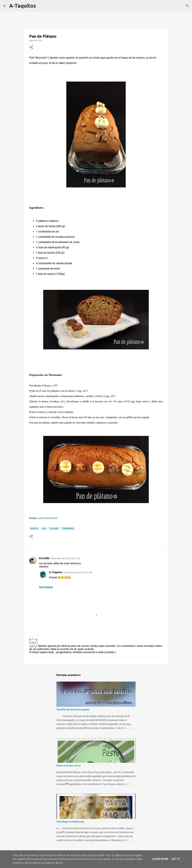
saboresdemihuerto (48, 518)
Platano (54, 529)
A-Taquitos (23, 6)
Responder (46, 587)
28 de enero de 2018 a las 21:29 (65, 558)
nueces (34, 529)
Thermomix (68, 529)
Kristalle (44, 558)
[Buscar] (41, 6)
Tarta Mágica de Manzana (70, 822)
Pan (44, 529)
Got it (176, 859)
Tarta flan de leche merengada (73, 710)
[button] (31, 47)
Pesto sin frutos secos (69, 766)
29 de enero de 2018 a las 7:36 (78, 572)
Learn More (160, 859)
